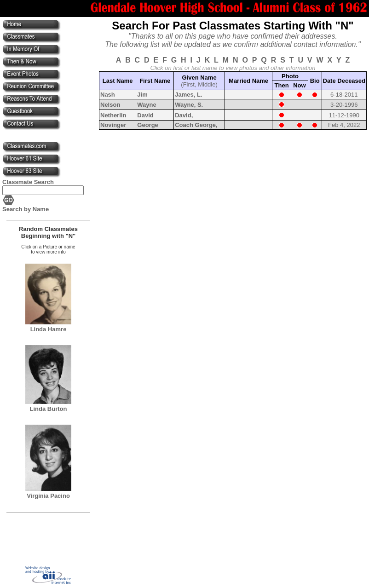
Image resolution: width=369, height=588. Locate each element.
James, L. (188, 95)
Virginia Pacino (48, 496)
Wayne (147, 105)
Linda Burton (49, 409)
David (145, 115)
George (148, 125)
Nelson (110, 105)
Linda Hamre (49, 329)
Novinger (113, 125)
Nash (108, 95)
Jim (142, 95)
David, (184, 115)
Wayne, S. (189, 105)
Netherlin (113, 115)
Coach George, (196, 125)
